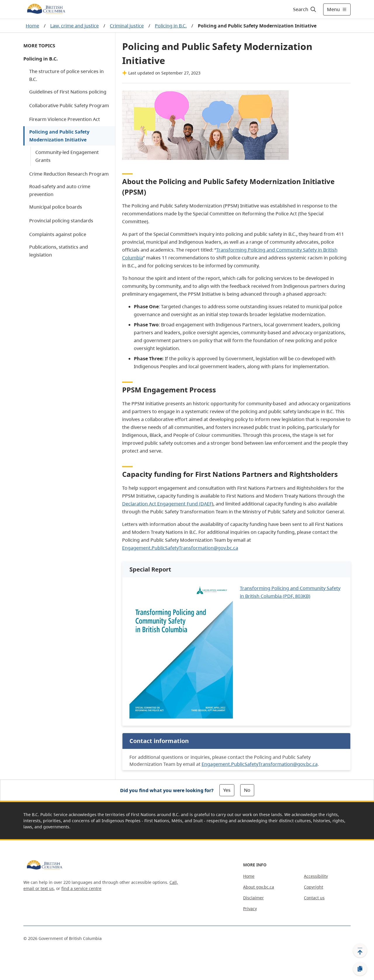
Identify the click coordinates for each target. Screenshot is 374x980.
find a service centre (81, 888)
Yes (227, 790)
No (247, 790)
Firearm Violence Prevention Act (65, 119)
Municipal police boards (56, 207)
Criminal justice (127, 26)
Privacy (250, 909)
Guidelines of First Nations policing (68, 92)
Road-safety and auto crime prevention (60, 190)
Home (32, 26)
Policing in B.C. (171, 26)
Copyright (314, 887)
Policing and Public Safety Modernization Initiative (59, 136)
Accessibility (316, 876)
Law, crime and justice (75, 26)
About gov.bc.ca (259, 887)
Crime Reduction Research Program (69, 174)
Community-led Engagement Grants (67, 156)
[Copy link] (360, 969)
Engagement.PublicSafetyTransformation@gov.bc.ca (180, 548)
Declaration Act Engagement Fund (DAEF (167, 504)
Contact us (314, 898)
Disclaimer (253, 898)
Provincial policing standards (61, 221)
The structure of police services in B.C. (66, 75)
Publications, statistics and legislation (59, 251)
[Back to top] (360, 950)
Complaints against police (58, 234)
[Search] (305, 9)
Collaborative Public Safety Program (69, 105)
